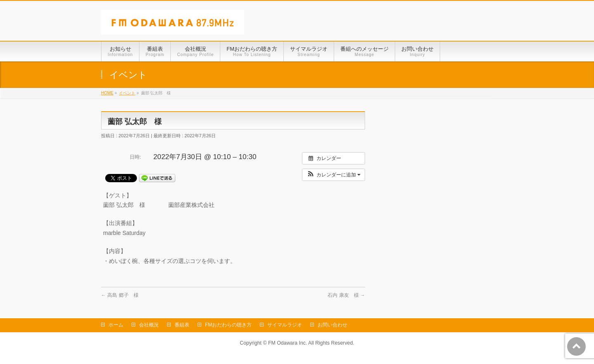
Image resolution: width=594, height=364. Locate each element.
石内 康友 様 (346, 295)
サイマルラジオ (285, 325)
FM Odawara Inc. (288, 343)
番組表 (182, 325)
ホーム (116, 325)
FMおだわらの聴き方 (228, 325)
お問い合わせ (332, 325)
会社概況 (149, 325)
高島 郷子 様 (120, 295)
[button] (334, 175)
